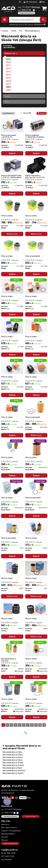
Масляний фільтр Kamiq (13, 757)
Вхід (42, 2)
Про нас (5, 840)
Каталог (5, 837)
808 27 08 (25, 10)
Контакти (33, 2)
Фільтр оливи (7, 216)
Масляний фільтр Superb (13, 773)
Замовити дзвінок (10, 816)
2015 (8, 78)
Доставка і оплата (9, 828)
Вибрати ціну (12, 234)
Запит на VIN (31, 816)
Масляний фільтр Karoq (13, 760)
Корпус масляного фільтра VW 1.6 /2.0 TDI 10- (35, 176)
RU (20, 2)
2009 (8, 90)
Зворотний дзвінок (26, 13)
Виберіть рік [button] (11, 53)
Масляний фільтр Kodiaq (13, 763)
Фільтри (42, 113)
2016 (8, 81)
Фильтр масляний (33, 498)
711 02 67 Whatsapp (29, 7)
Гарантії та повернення (11, 831)
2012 (8, 68)
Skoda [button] (8, 96)
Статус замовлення (10, 843)
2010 (8, 62)
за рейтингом (8, 113)
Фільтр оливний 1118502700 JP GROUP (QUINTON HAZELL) (35, 136)
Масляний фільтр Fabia (12, 752)
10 (40, 725)
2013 (8, 72)
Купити (12, 153)
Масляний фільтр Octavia (13, 765)
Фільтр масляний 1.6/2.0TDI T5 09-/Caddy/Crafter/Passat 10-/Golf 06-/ (12, 136)
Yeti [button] (7, 102)
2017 (8, 84)
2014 (8, 75)
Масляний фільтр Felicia (13, 755)
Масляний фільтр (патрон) (8, 660)
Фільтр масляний (33, 256)
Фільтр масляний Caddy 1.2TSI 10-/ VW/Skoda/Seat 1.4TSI (12, 176)
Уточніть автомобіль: (9, 47)
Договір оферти (8, 834)
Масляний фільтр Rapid (12, 768)
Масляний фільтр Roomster (14, 771)
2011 (8, 65)
